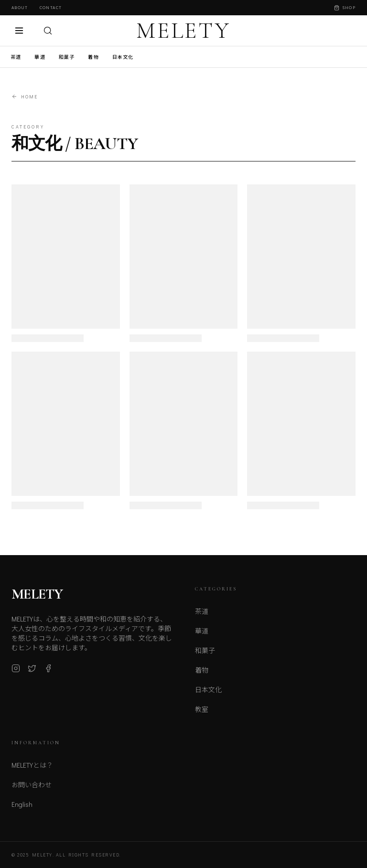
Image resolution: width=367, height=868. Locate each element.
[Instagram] (16, 674)
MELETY (183, 31)
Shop (345, 7)
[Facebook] (48, 674)
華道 (40, 57)
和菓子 (67, 57)
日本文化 (123, 57)
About (20, 7)
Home (25, 97)
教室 (202, 717)
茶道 (16, 57)
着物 (93, 57)
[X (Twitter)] (32, 674)
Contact (51, 7)
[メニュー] (19, 31)
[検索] (48, 31)
